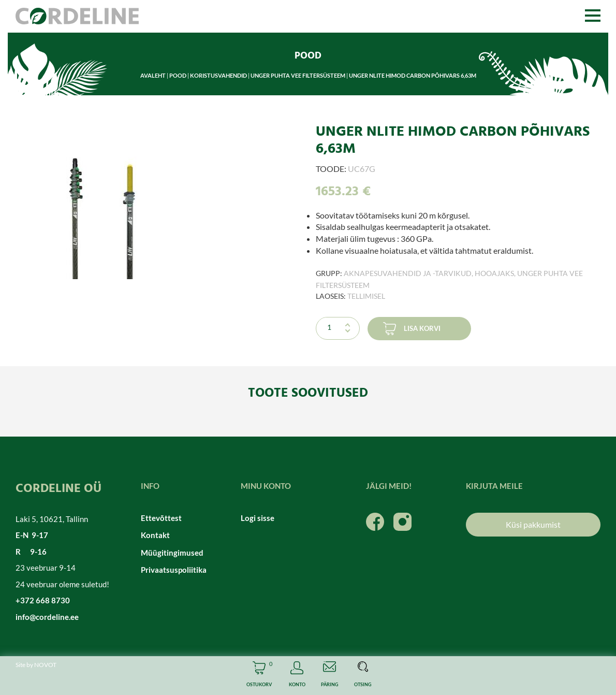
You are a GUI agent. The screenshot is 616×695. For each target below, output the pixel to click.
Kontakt (155, 535)
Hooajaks (494, 273)
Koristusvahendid (218, 75)
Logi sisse (258, 518)
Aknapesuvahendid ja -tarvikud (408, 273)
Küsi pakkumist (533, 524)
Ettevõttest (161, 518)
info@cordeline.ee (47, 617)
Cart (259, 676)
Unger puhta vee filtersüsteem (298, 75)
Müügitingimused (172, 553)
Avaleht (153, 75)
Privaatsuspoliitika (174, 570)
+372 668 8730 (43, 600)
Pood (178, 75)
